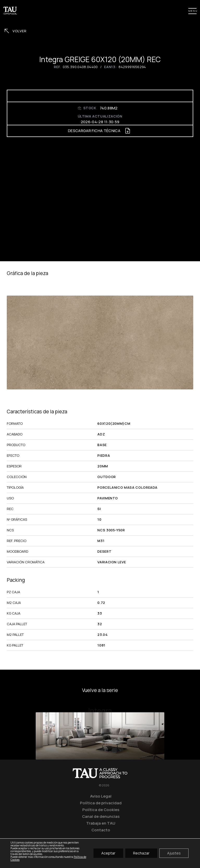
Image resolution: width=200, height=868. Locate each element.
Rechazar (141, 853)
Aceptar (108, 853)
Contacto (101, 830)
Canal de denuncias (101, 816)
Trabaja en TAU (101, 823)
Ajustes (174, 853)
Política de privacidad (101, 803)
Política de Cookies (101, 810)
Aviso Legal (101, 796)
